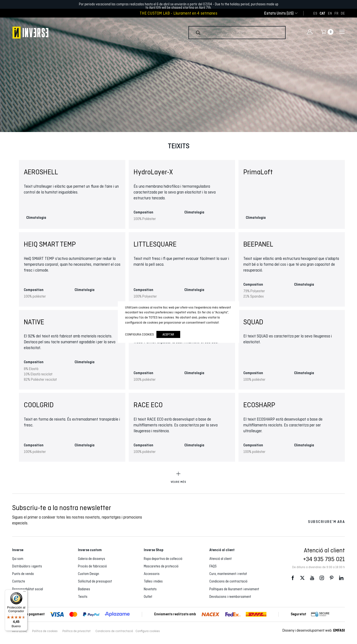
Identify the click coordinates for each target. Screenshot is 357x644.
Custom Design (89, 574)
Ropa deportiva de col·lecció (163, 559)
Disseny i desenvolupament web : (314, 630)
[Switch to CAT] (323, 13)
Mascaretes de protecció (161, 566)
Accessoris (152, 574)
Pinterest (331, 578)
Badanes (84, 589)
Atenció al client (221, 559)
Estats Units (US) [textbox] (279, 13)
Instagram (322, 578)
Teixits (83, 597)
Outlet (148, 597)
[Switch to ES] (315, 13)
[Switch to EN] (330, 13)
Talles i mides (153, 581)
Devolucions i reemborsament (230, 597)
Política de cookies (45, 631)
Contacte (19, 581)
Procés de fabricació (92, 566)
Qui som (18, 559)
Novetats (150, 589)
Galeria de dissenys (92, 559)
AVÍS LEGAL (20, 631)
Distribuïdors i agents (27, 566)
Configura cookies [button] (148, 631)
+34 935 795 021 (324, 559)
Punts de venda (23, 574)
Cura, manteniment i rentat (228, 574)
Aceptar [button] (168, 334)
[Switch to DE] (343, 13)
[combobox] (279, 13)
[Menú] (25, 592)
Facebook (293, 578)
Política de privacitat (76, 631)
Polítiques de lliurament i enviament (234, 589)
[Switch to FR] (336, 13)
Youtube (312, 578)
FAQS (213, 566)
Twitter (302, 578)
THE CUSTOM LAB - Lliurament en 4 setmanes (178, 13)
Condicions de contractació (228, 581)
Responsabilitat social (28, 589)
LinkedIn (341, 578)
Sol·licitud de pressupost (95, 581)
